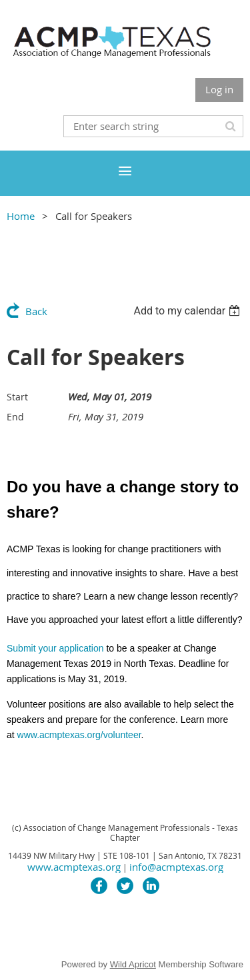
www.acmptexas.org (74, 867)
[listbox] (188, 311)
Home (21, 216)
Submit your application (55, 648)
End (15, 417)
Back (36, 311)
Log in (219, 89)
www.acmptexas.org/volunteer (79, 735)
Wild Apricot (133, 964)
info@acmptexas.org (176, 867)
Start (17, 397)
